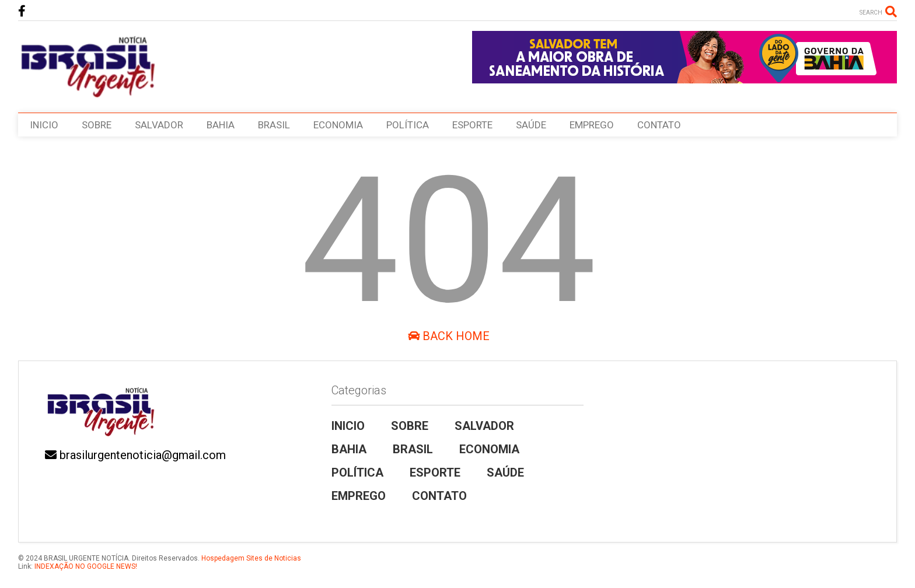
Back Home (449, 336)
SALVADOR (159, 125)
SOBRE (97, 125)
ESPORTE (472, 125)
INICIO (44, 125)
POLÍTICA (408, 125)
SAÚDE (531, 125)
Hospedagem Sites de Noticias (251, 558)
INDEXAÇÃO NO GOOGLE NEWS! (85, 566)
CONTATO (659, 125)
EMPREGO (592, 125)
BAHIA (221, 125)
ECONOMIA (338, 125)
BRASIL (274, 125)
